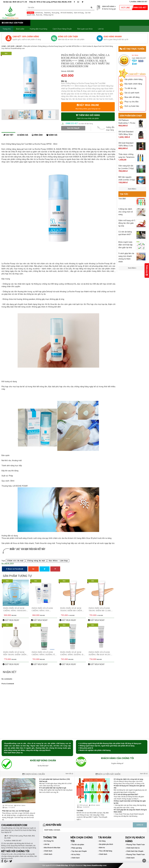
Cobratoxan (39, 13)
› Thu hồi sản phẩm (77, 845)
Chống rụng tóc (48, 15)
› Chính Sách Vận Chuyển (134, 851)
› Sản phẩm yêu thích (105, 844)
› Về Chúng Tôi (48, 841)
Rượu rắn (39, 15)
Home (4, 46)
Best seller (20, 29)
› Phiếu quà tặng (76, 848)
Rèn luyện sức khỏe (85, 29)
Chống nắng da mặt (36, 561)
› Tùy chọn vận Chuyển (79, 851)
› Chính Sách (48, 851)
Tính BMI (80, 811)
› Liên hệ (46, 844)
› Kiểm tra (101, 848)
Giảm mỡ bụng (79, 13)
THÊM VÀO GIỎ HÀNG (88, 117)
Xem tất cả (69, 774)
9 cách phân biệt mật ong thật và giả (53, 788)
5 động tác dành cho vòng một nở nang (128, 779)
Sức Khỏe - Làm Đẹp (15, 46)
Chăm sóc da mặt (15, 561)
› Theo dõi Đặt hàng (105, 851)
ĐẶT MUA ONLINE (88, 107)
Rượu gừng (55, 13)
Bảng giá (23, 135)
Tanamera (47, 13)
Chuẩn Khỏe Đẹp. (62, 865)
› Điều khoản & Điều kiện (52, 848)
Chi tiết (8, 135)
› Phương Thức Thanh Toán (135, 845)
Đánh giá (52, 135)
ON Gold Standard (66, 13)
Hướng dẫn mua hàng (38, 29)
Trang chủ (7, 29)
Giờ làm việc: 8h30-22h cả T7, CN (15, 2)
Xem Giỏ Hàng (73, 128)
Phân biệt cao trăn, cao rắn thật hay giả (16, 811)
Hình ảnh (37, 135)
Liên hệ (101, 29)
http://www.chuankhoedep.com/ (95, 865)
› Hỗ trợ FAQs (75, 855)
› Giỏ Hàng (102, 841)
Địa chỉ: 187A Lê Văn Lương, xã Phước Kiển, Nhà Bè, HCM (50, 2)
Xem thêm (132, 189)
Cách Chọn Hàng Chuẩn (62, 29)
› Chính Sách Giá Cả (132, 848)
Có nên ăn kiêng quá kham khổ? (126, 794)
